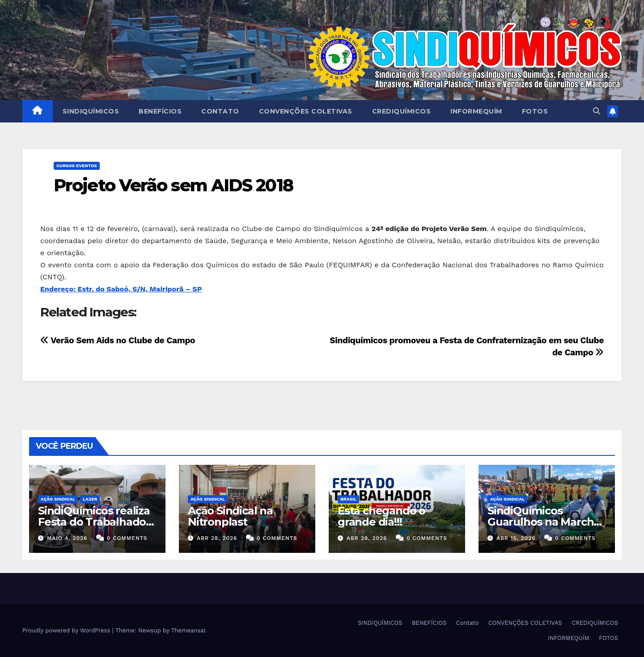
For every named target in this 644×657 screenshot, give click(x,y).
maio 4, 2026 (67, 538)
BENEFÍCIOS (160, 111)
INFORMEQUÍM (476, 111)
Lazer (90, 499)
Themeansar (189, 630)
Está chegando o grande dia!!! (381, 516)
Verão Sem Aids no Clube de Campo (118, 340)
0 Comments (127, 538)
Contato (220, 111)
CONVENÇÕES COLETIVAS (306, 111)
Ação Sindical (58, 499)
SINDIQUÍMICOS (91, 111)
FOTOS (535, 111)
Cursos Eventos (77, 166)
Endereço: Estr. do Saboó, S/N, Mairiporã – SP (121, 289)
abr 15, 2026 (516, 538)
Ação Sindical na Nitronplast (230, 516)
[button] (597, 111)
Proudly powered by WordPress (67, 630)
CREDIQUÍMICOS (402, 111)
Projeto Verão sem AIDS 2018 (173, 185)
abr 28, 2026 (217, 538)
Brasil (348, 499)
